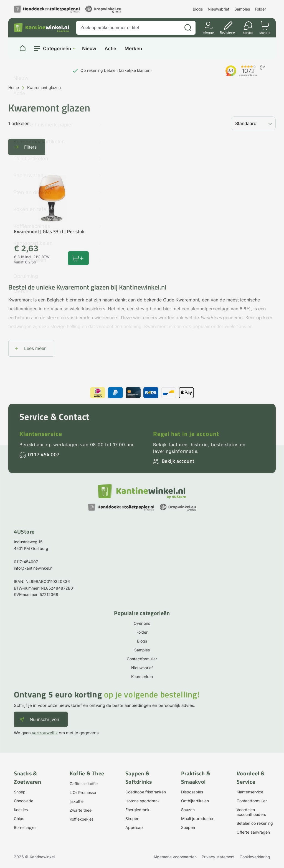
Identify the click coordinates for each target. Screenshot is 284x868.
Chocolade (24, 801)
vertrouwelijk (45, 733)
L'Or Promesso (83, 792)
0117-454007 (26, 562)
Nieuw (89, 49)
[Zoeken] (188, 28)
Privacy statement (218, 857)
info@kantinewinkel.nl (34, 568)
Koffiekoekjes (82, 819)
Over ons (142, 623)
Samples (242, 9)
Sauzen (188, 810)
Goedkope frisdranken (146, 792)
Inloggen (209, 32)
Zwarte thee (81, 810)
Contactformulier (142, 659)
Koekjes (21, 810)
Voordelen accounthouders (251, 812)
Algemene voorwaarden (175, 857)
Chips (19, 818)
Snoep (20, 792)
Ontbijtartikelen (195, 801)
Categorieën (57, 49)
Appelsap (134, 827)
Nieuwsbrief (219, 9)
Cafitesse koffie (84, 784)
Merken (133, 49)
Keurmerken (142, 677)
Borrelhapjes (25, 827)
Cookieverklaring (255, 857)
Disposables (192, 792)
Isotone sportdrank (143, 801)
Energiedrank (137, 810)
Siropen (132, 818)
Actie (110, 49)
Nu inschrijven (44, 719)
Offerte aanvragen (253, 832)
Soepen (188, 827)
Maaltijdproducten (198, 818)
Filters (30, 147)
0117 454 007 (44, 454)
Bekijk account (178, 461)
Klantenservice (41, 434)
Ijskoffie (77, 801)
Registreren (228, 32)
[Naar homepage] (22, 49)
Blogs (198, 9)
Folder (260, 9)
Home (14, 87)
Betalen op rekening (255, 823)
